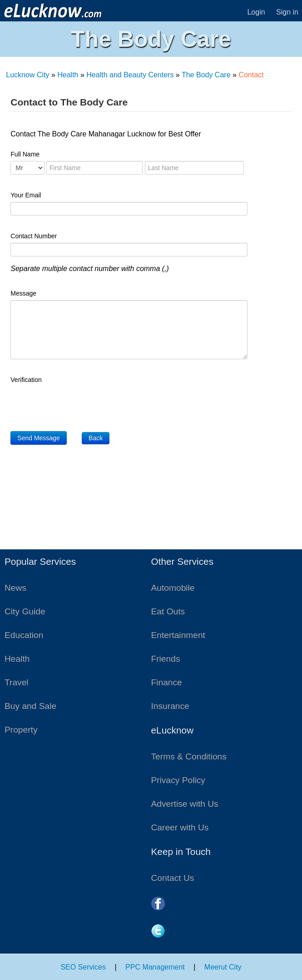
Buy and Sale (30, 706)
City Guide (25, 611)
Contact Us (173, 878)
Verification (26, 380)
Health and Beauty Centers (130, 75)
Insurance (170, 706)
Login (256, 12)
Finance (167, 682)
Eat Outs (168, 611)
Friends (166, 659)
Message (23, 293)
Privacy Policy (178, 780)
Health (68, 75)
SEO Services (83, 967)
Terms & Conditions (189, 756)
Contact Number (34, 236)
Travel (17, 682)
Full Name (25, 154)
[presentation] (79, 404)
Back (96, 438)
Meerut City (223, 967)
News (15, 588)
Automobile (173, 588)
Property (21, 730)
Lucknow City (27, 75)
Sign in (287, 12)
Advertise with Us (185, 804)
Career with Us (180, 827)
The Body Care (206, 75)
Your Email (26, 195)
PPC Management (155, 967)
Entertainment (178, 635)
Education (24, 635)
